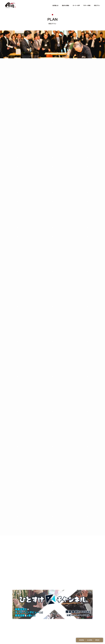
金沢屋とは (55, 5)
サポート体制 (87, 5)
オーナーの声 (76, 5)
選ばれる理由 (65, 5)
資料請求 (97, 640)
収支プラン (97, 5)
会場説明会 (81, 640)
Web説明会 (90, 640)
